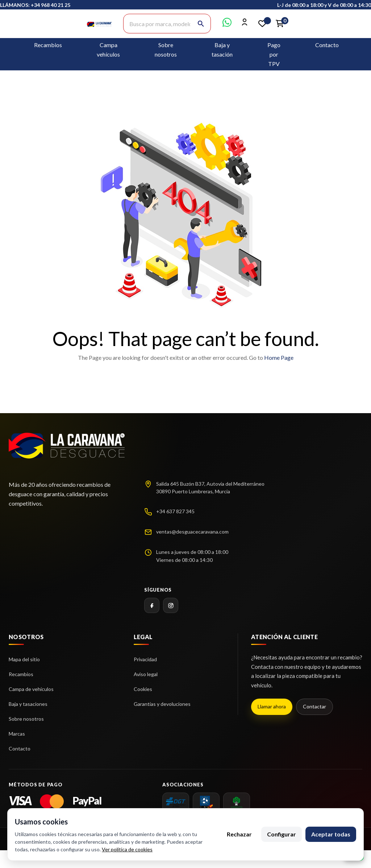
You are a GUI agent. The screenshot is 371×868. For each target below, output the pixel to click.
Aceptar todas (331, 834)
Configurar (282, 834)
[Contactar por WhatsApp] (227, 24)
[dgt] (176, 802)
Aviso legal (146, 674)
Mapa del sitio (24, 659)
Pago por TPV (274, 54)
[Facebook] (152, 605)
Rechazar (239, 834)
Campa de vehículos (31, 689)
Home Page (279, 357)
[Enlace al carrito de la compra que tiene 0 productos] (280, 24)
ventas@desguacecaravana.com (192, 532)
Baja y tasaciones (28, 704)
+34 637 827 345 (175, 511)
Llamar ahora (272, 706)
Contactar (314, 706)
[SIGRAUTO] (237, 802)
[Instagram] (171, 605)
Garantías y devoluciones (162, 704)
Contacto (327, 45)
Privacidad (145, 659)
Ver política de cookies (127, 849)
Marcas (17, 734)
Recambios (48, 45)
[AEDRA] (206, 802)
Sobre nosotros (26, 719)
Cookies (143, 689)
